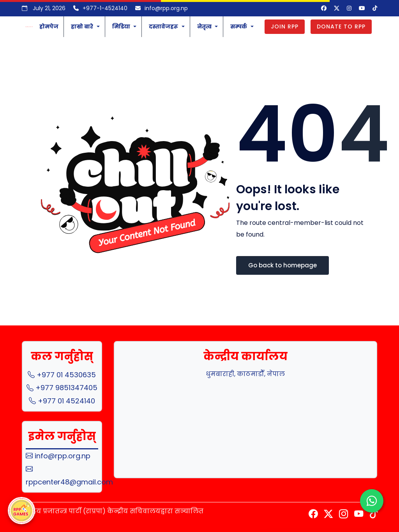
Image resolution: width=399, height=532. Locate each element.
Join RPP (285, 27)
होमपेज (49, 27)
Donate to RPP (341, 27)
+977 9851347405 (62, 388)
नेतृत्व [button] (204, 27)
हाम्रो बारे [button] (82, 27)
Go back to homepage (282, 265)
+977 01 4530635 (62, 375)
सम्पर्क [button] (239, 27)
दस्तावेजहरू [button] (163, 27)
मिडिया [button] (121, 27)
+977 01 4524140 (62, 401)
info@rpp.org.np (58, 456)
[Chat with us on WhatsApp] (372, 501)
